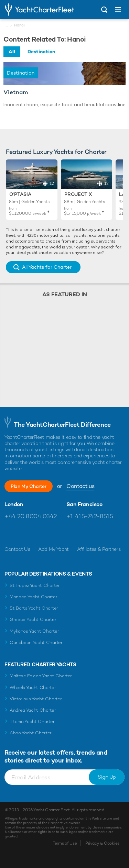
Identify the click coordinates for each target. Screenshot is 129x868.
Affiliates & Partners (99, 549)
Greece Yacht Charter (33, 619)
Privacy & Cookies (102, 843)
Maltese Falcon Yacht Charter (41, 676)
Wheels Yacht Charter (33, 687)
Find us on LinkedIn (54, 533)
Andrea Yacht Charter (33, 710)
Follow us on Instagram (39, 533)
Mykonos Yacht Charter (34, 631)
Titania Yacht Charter (32, 721)
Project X (78, 194)
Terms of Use (65, 843)
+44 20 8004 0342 (30, 516)
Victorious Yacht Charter (36, 699)
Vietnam (16, 92)
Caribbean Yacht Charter (36, 642)
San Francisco (84, 504)
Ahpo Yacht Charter (31, 733)
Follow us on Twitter (25, 533)
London (14, 504)
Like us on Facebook (10, 533)
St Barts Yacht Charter (34, 608)
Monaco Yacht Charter (34, 597)
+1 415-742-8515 (90, 516)
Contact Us (17, 549)
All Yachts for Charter (47, 267)
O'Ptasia (20, 194)
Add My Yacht (53, 549)
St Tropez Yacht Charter (35, 585)
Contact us (80, 486)
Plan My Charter (29, 486)
